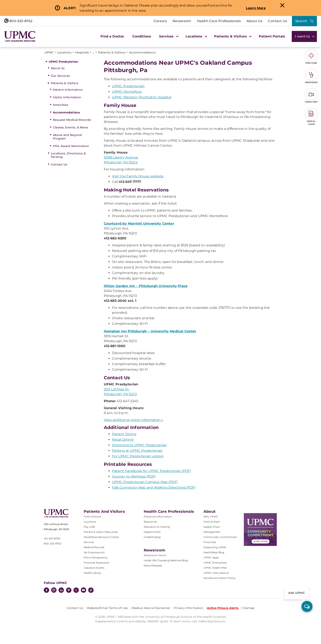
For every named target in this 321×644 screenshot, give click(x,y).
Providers (311, 77)
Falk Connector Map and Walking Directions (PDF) (154, 487)
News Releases (153, 565)
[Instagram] (54, 591)
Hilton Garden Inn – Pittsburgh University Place (146, 286)
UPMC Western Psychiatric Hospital (142, 97)
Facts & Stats (212, 522)
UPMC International (216, 573)
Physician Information (158, 517)
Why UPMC (211, 517)
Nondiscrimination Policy (220, 578)
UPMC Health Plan (215, 568)
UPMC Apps (211, 557)
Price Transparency (96, 557)
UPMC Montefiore (127, 92)
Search (301, 21)
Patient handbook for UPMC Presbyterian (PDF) (152, 471)
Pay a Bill (89, 527)
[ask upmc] (307, 606)
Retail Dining (123, 440)
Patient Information (68, 90)
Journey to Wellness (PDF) (134, 476)
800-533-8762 (18, 21)
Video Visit (311, 96)
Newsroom (182, 21)
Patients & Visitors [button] (232, 36)
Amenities (60, 105)
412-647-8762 (52, 538)
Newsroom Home (155, 555)
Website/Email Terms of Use (107, 608)
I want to (304, 36)
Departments (152, 532)
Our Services (60, 76)
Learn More (256, 8)
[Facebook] (46, 591)
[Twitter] (76, 590)
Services (89, 542)
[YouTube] (84, 591)
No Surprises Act (94, 552)
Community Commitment (220, 537)
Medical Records (94, 547)
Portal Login (311, 117)
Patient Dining (124, 434)
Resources (150, 522)
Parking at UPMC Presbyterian (137, 451)
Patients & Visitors (64, 83)
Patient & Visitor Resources (101, 532)
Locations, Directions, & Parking (68, 155)
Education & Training (157, 527)
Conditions (142, 36)
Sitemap (248, 608)
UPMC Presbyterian (63, 62)
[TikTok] (91, 590)
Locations (90, 522)
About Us (254, 21)
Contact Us (277, 21)
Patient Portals (272, 36)
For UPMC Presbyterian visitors (138, 456)
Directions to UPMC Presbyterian (140, 445)
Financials (210, 542)
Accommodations (66, 112)
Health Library (93, 573)
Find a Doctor (112, 36)
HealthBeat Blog (214, 552)
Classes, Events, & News (70, 127)
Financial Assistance (96, 563)
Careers (160, 21)
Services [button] (168, 36)
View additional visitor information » (134, 420)
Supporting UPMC (215, 547)
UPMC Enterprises (215, 563)
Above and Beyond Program (67, 137)
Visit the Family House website (138, 176)
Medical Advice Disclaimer (151, 608)
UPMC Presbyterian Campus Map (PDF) (145, 482)
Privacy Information (189, 608)
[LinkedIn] (61, 591)
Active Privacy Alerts (223, 608)
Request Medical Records (72, 120)
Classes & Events (94, 568)
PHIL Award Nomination (71, 146)
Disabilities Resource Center (101, 537)
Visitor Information (67, 97)
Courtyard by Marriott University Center (139, 224)
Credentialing (152, 537)
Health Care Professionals (219, 21)
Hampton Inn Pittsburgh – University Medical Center (150, 331)
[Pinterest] (69, 591)
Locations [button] (196, 36)
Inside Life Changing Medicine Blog (166, 560)
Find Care (311, 57)
